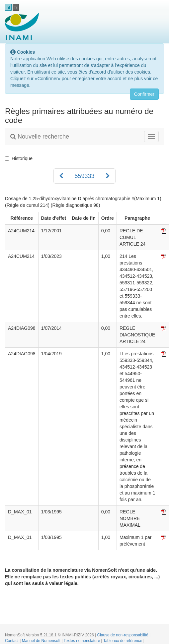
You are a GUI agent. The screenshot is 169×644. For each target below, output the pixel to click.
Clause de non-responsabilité (123, 635)
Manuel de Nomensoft (42, 641)
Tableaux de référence (123, 641)
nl (8, 7)
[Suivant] (108, 176)
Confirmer (144, 94)
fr (16, 7)
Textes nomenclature (83, 641)
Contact (12, 641)
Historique (19, 158)
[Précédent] (61, 176)
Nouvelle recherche (40, 137)
